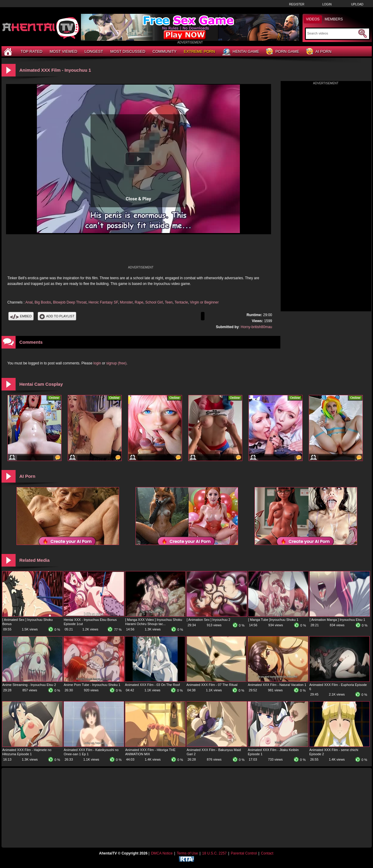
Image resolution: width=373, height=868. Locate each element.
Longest (94, 51)
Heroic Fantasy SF (103, 302)
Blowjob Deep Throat (70, 302)
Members (334, 19)
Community (165, 51)
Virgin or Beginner (204, 302)
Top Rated (32, 51)
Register (297, 4)
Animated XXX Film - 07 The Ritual (212, 685)
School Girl (154, 302)
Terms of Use (187, 853)
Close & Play (138, 199)
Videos (313, 19)
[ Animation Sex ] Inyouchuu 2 (209, 620)
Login (327, 4)
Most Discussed (128, 51)
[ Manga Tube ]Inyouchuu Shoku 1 (273, 620)
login (97, 363)
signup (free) (116, 363)
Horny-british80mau (257, 327)
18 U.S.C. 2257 (214, 853)
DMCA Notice (162, 853)
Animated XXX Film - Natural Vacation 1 (277, 685)
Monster (126, 302)
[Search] (332, 33)
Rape (139, 302)
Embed (21, 316)
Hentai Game (241, 52)
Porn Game (283, 52)
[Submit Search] (363, 34)
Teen (169, 302)
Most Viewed (63, 51)
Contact (267, 853)
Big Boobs (43, 302)
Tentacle (181, 302)
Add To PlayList (57, 316)
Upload (357, 4)
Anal (29, 302)
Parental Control (244, 853)
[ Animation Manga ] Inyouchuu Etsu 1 (337, 620)
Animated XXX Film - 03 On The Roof (152, 685)
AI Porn (319, 52)
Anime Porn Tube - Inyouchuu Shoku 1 (92, 685)
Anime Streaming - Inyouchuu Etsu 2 (29, 685)
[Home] (9, 51)
